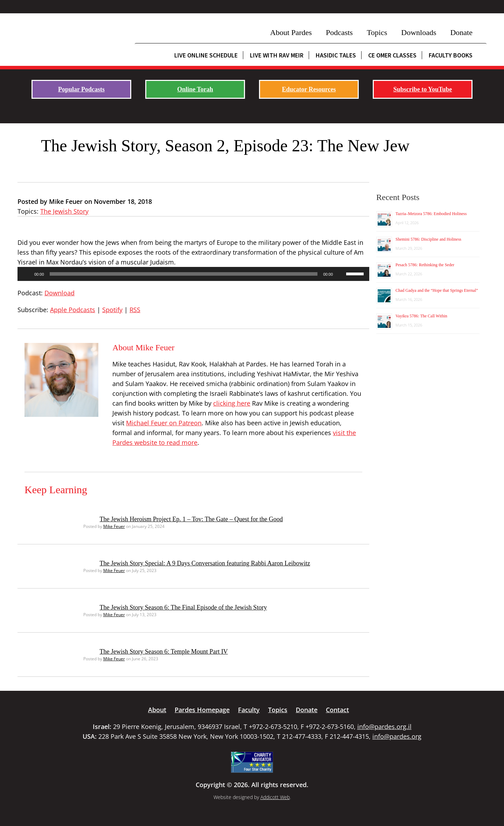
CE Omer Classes (392, 55)
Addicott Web (275, 797)
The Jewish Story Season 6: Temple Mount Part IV (164, 652)
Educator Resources (309, 89)
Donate (461, 32)
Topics (377, 32)
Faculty (249, 710)
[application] (193, 274)
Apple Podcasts (73, 310)
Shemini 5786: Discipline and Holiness (428, 239)
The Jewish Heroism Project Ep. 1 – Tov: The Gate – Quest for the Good (191, 519)
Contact (337, 710)
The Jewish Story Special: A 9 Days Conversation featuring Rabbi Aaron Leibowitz (205, 563)
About (157, 710)
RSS (135, 310)
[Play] (27, 274)
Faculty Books (451, 55)
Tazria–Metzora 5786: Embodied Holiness (431, 214)
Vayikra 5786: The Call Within (421, 316)
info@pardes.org (397, 736)
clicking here (232, 403)
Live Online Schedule (206, 55)
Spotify (112, 310)
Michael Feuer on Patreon (164, 423)
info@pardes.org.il (384, 727)
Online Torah (195, 89)
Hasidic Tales (336, 55)
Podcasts (339, 32)
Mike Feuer (114, 526)
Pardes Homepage (202, 710)
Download (59, 293)
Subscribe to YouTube (423, 89)
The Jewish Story (64, 211)
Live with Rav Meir (277, 55)
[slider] (184, 274)
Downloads (419, 32)
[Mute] (341, 274)
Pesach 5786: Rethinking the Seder (425, 265)
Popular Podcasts (81, 89)
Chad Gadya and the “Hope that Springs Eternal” (437, 290)
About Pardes (291, 32)
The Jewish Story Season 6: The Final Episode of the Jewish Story (183, 607)
